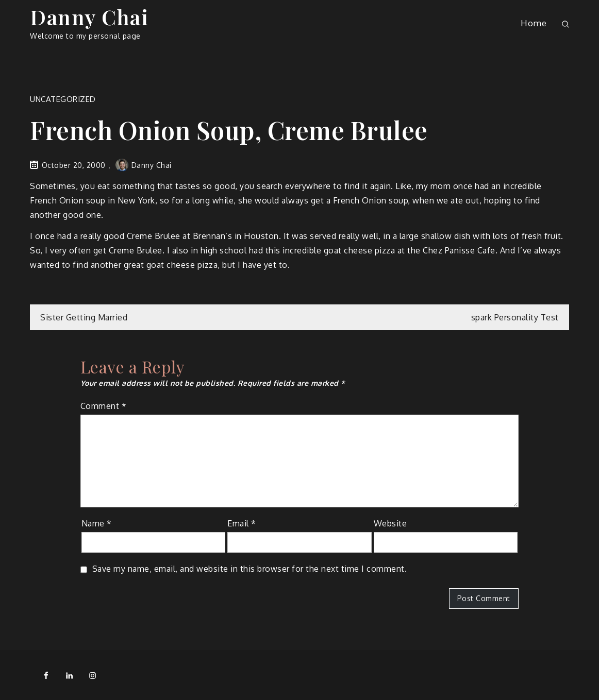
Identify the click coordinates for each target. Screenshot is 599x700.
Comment (104, 406)
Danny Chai (89, 17)
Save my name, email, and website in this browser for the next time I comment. (250, 569)
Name (97, 523)
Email (242, 523)
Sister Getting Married (84, 317)
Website (390, 523)
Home (534, 23)
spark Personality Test (515, 317)
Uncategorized (63, 99)
